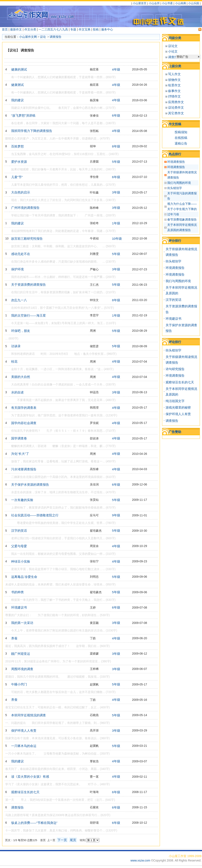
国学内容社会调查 (24, 423)
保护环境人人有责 (24, 731)
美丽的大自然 (21, 377)
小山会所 (154, 3)
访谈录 (16, 346)
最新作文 (16, 29)
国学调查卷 (19, 438)
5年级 (116, 162)
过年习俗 (173, 214)
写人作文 (174, 74)
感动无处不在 (21, 254)
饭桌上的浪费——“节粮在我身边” (34, 823)
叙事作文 (174, 91)
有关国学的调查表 (24, 408)
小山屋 (24, 37)
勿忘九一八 (19, 300)
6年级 (116, 115)
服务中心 (107, 29)
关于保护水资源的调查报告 (30, 485)
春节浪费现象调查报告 (182, 220)
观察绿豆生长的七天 (25, 792)
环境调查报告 (176, 162)
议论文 (173, 46)
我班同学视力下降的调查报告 (32, 131)
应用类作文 (176, 102)
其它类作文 (176, 113)
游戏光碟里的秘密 (178, 407)
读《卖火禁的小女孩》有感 (30, 777)
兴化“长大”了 (20, 454)
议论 (43, 37)
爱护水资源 (19, 162)
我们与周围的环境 (179, 183)
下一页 (62, 840)
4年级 (116, 69)
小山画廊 (181, 3)
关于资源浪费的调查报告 (29, 285)
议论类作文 (176, 107)
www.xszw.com (141, 860)
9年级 (116, 515)
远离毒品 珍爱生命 (24, 577)
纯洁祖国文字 (175, 401)
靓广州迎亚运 (21, 654)
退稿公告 (181, 143)
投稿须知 (181, 132)
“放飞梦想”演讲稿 (23, 115)
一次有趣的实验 (22, 500)
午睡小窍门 (19, 684)
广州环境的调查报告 (25, 208)
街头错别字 (175, 188)
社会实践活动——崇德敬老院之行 (35, 515)
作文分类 (30, 29)
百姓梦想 (17, 146)
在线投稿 (181, 138)
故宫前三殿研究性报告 (27, 239)
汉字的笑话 (19, 531)
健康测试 (17, 85)
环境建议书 (19, 607)
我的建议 (17, 100)
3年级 (116, 192)
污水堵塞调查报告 (24, 469)
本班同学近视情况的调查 (29, 715)
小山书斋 (167, 3)
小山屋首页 (140, 3)
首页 (5, 29)
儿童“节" (17, 177)
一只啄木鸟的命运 (24, 746)
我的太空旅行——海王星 (29, 315)
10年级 (117, 239)
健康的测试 (19, 69)
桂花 (14, 361)
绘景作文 (174, 85)
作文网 (32, 37)
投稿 (96, 29)
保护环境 (17, 269)
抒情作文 (174, 96)
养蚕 (14, 638)
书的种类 (17, 592)
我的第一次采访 (22, 623)
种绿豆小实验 (21, 561)
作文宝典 (85, 29)
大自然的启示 (21, 192)
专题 (73, 29)
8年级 (116, 146)
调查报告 (56, 37)
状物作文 (174, 80)
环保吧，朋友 (21, 331)
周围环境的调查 (22, 669)
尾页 (73, 840)
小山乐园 (194, 3)
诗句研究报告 (175, 369)
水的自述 (17, 392)
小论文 (173, 51)
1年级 (116, 223)
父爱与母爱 (19, 546)
